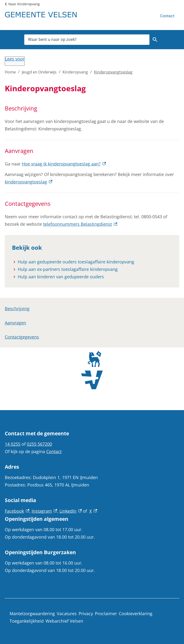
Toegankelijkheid (27, 621)
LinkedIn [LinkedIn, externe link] (71, 511)
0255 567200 (39, 444)
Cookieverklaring (136, 614)
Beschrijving (17, 309)
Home (10, 72)
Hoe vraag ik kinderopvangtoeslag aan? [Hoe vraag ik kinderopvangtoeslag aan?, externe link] (64, 164)
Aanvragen (15, 323)
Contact (167, 16)
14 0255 (13, 444)
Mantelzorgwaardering (32, 614)
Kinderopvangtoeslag (113, 72)
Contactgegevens (22, 337)
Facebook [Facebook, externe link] (17, 511)
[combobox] (87, 40)
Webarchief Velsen (64, 621)
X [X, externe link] (93, 511)
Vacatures (67, 614)
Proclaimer (106, 614)
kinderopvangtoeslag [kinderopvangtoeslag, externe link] (29, 182)
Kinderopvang (75, 72)
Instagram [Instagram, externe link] (44, 511)
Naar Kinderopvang (24, 4)
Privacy (86, 614)
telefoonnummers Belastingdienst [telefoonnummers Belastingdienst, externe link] (80, 224)
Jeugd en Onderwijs (39, 72)
